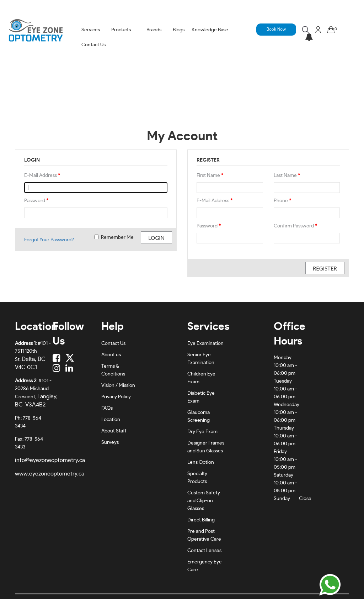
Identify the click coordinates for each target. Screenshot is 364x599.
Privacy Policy (116, 397)
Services (91, 30)
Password (36, 201)
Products (121, 30)
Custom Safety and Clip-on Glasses (204, 501)
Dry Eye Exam (202, 432)
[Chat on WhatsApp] (330, 585)
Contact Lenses (204, 551)
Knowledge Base (210, 30)
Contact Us (93, 45)
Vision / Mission (118, 385)
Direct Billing (201, 520)
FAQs (107, 408)
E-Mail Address (42, 175)
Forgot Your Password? (49, 240)
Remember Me (114, 237)
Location (111, 420)
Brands (154, 30)
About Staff (114, 431)
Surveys (110, 442)
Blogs (179, 30)
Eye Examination (205, 343)
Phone (282, 201)
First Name (210, 175)
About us (111, 355)
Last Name (287, 175)
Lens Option (201, 462)
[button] (309, 38)
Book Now (276, 29)
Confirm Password (295, 226)
